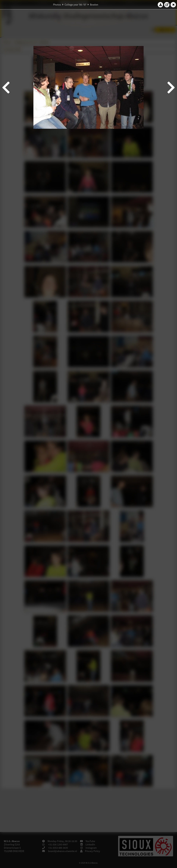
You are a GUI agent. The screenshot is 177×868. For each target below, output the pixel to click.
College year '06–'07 (75, 5)
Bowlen (94, 5)
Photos (57, 5)
